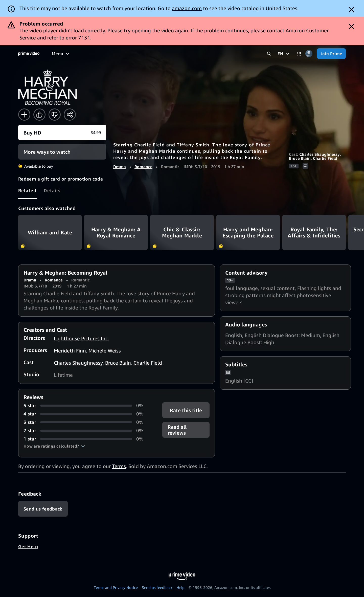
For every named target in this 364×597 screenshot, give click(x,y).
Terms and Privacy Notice (116, 587)
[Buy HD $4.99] (62, 132)
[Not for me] (55, 115)
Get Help (28, 546)
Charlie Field (325, 158)
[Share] (70, 115)
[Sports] (151, 54)
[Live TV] (191, 54)
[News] (171, 54)
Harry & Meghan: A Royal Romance (116, 233)
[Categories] (299, 54)
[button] (54, 446)
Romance (143, 167)
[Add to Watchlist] (24, 115)
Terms (119, 466)
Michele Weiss (105, 351)
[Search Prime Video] (269, 54)
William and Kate (50, 233)
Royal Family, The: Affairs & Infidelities (314, 233)
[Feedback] (43, 509)
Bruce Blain (300, 158)
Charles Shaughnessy (320, 154)
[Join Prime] (331, 54)
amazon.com (187, 8)
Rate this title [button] (186, 410)
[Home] (29, 54)
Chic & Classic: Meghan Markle (182, 233)
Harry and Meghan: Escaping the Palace (248, 233)
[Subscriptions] (223, 54)
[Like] (39, 115)
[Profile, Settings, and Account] (309, 54)
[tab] (27, 190)
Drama (120, 167)
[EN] (284, 54)
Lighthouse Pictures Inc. (81, 338)
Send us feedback (157, 587)
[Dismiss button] (351, 10)
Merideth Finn (70, 351)
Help (180, 587)
